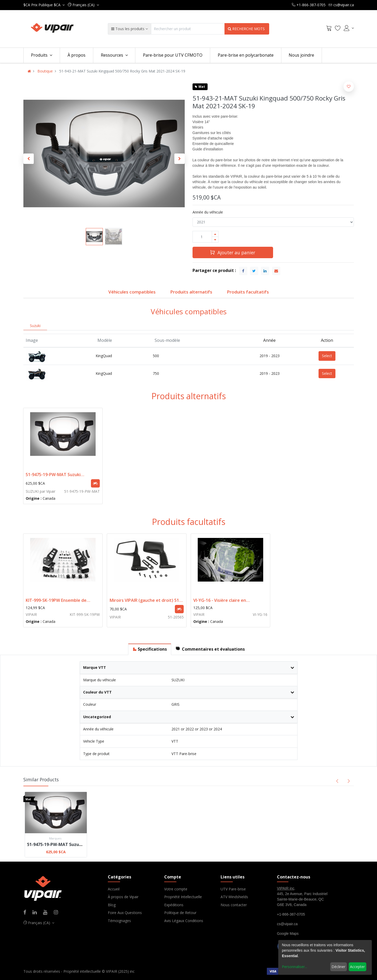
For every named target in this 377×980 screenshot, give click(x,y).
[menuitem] (77, 55)
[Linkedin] (36, 913)
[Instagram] (58, 913)
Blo (111, 905)
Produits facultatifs (248, 292)
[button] (83, 5)
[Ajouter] (215, 234)
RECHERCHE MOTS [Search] (247, 29)
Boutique (45, 71)
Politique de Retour (180, 913)
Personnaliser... (295, 967)
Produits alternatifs (191, 292)
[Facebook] (27, 913)
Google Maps (288, 934)
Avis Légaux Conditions (184, 921)
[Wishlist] (338, 29)
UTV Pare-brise (233, 889)
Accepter (357, 967)
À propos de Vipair (123, 897)
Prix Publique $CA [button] (42, 5)
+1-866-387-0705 (291, 914)
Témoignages (119, 921)
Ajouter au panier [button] (233, 252)
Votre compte (176, 889)
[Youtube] (47, 913)
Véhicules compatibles (132, 292)
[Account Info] (349, 28)
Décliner (338, 967)
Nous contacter (234, 905)
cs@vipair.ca (287, 924)
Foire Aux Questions (125, 913)
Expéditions (174, 905)
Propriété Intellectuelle (183, 897)
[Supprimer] (215, 240)
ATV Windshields (234, 897)
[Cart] (329, 29)
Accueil (114, 889)
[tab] (150, 649)
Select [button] (327, 356)
